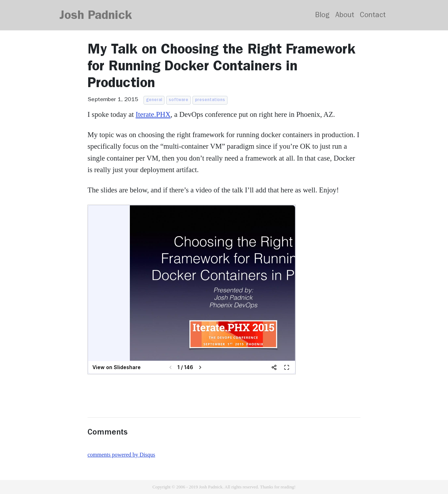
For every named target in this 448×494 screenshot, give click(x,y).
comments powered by (121, 455)
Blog (322, 16)
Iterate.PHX (153, 114)
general (154, 100)
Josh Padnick (96, 17)
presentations (210, 100)
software (178, 100)
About (345, 16)
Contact (373, 16)
